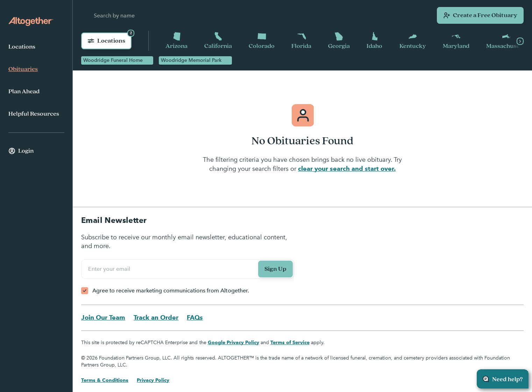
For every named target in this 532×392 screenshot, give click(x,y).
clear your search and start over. (347, 169)
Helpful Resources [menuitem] (34, 114)
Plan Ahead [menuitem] (24, 92)
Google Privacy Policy (233, 342)
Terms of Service (290, 342)
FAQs (195, 317)
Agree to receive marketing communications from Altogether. (171, 291)
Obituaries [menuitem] (23, 69)
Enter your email (110, 269)
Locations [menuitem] (22, 47)
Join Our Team (103, 317)
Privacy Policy (153, 380)
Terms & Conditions (105, 380)
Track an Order (156, 317)
